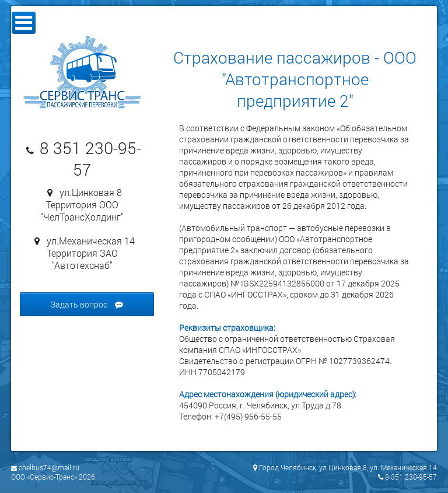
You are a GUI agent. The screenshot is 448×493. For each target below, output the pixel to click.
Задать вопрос (87, 304)
